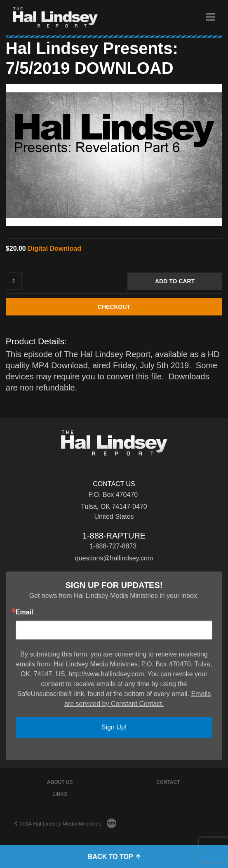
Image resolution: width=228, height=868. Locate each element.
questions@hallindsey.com (114, 558)
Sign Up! (114, 727)
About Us (60, 782)
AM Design (112, 823)
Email (25, 612)
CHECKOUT (114, 307)
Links (60, 794)
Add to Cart (175, 281)
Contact (168, 782)
